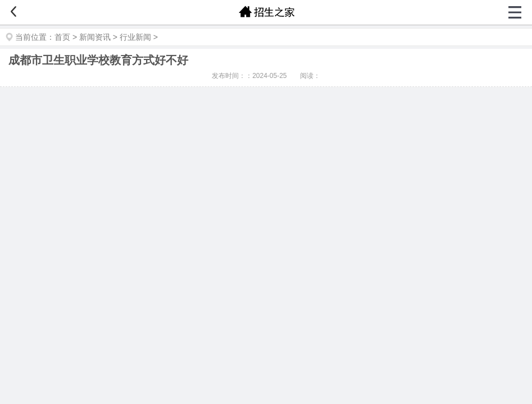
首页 (62, 37)
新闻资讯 (95, 37)
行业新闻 (135, 37)
